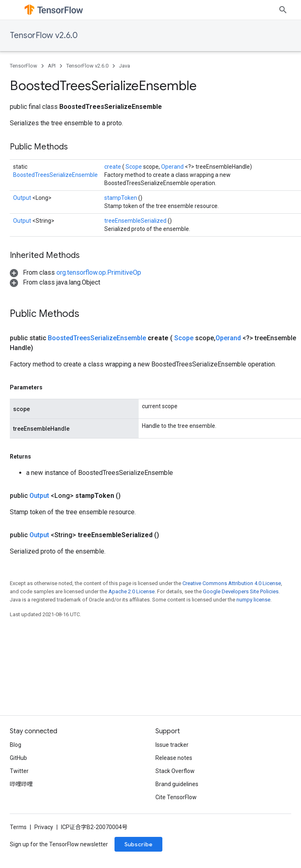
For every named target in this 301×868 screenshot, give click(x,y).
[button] (75, 272)
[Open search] (283, 10)
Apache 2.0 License (131, 591)
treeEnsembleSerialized (136, 221)
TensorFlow (24, 66)
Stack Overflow (175, 771)
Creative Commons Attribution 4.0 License (232, 583)
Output (23, 198)
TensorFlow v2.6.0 (44, 35)
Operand (173, 167)
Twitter (19, 771)
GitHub (18, 758)
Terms (18, 827)
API (52, 66)
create (113, 167)
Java (125, 66)
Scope (134, 167)
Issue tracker (172, 745)
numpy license (253, 600)
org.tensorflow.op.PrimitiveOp (99, 272)
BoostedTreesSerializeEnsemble (55, 175)
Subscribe (138, 844)
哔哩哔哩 (21, 784)
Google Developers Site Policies (241, 591)
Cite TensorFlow (176, 797)
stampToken (121, 198)
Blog (16, 745)
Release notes (174, 758)
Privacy (44, 827)
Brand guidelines (177, 784)
